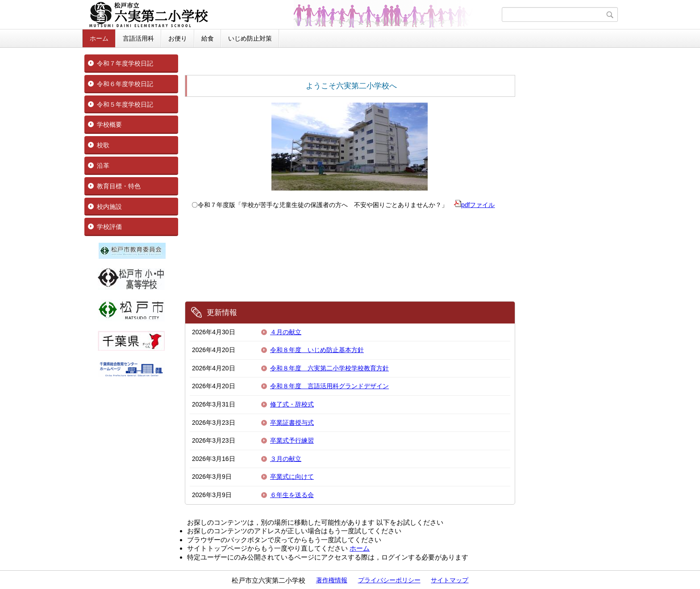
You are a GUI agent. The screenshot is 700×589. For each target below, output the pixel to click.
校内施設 (109, 207)
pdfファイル (474, 205)
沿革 (103, 166)
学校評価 (109, 227)
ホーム (99, 38)
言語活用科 (138, 38)
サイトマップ (450, 580)
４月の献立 (286, 332)
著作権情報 (332, 580)
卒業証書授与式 (292, 423)
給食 (208, 38)
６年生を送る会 (292, 495)
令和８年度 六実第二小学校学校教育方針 (329, 368)
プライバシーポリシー (389, 580)
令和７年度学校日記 (125, 63)
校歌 (103, 145)
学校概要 (109, 124)
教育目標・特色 (119, 186)
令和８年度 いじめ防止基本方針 (317, 350)
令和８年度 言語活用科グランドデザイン (329, 386)
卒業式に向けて (292, 477)
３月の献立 (286, 459)
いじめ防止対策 (250, 38)
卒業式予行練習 (292, 440)
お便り (178, 38)
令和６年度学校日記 (125, 84)
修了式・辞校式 (292, 404)
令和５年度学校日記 (125, 104)
